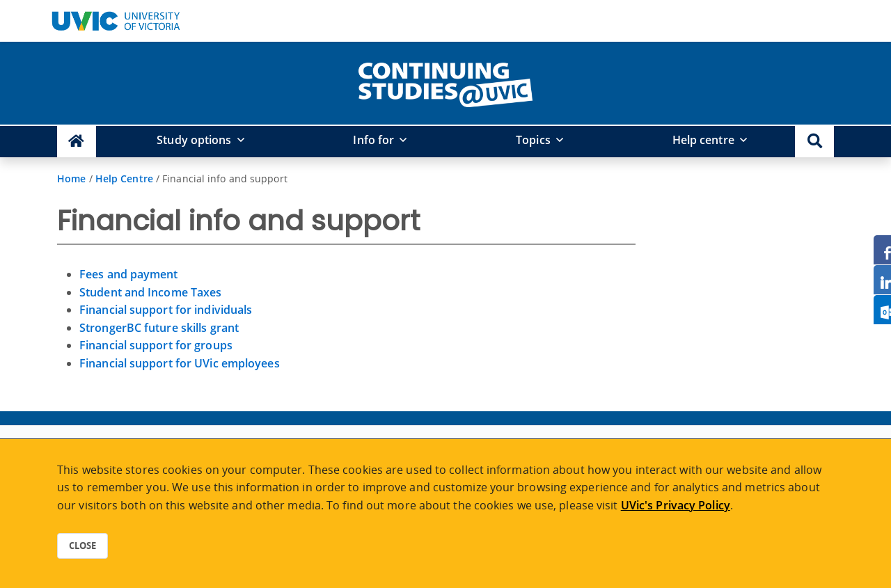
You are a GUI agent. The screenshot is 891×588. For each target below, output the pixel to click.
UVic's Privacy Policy (676, 505)
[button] (814, 142)
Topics (533, 140)
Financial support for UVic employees (180, 363)
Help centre (703, 140)
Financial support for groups (156, 345)
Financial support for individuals (166, 310)
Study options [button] (194, 140)
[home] (445, 82)
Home (71, 178)
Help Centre (124, 178)
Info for (373, 140)
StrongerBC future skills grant (159, 328)
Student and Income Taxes (150, 292)
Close (82, 546)
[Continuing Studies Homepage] (77, 142)
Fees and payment (129, 274)
